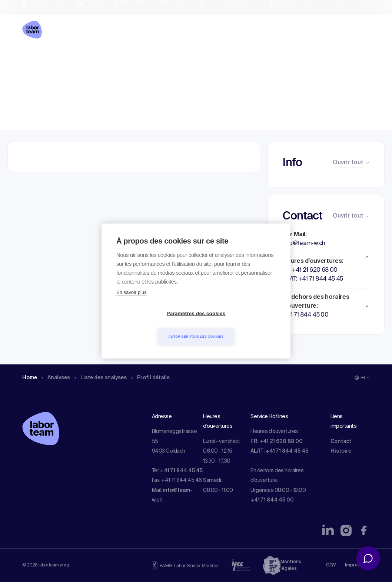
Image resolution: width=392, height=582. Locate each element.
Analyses (59, 57)
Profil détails (163, 57)
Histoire (341, 451)
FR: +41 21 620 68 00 (277, 442)
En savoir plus (132, 304)
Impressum (357, 565)
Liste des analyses (109, 57)
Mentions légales (291, 565)
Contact (341, 442)
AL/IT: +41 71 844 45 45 (279, 451)
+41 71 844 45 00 (272, 500)
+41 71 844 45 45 (181, 471)
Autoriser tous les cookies (238, 325)
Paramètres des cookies (154, 325)
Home (31, 57)
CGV (331, 565)
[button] (326, 257)
